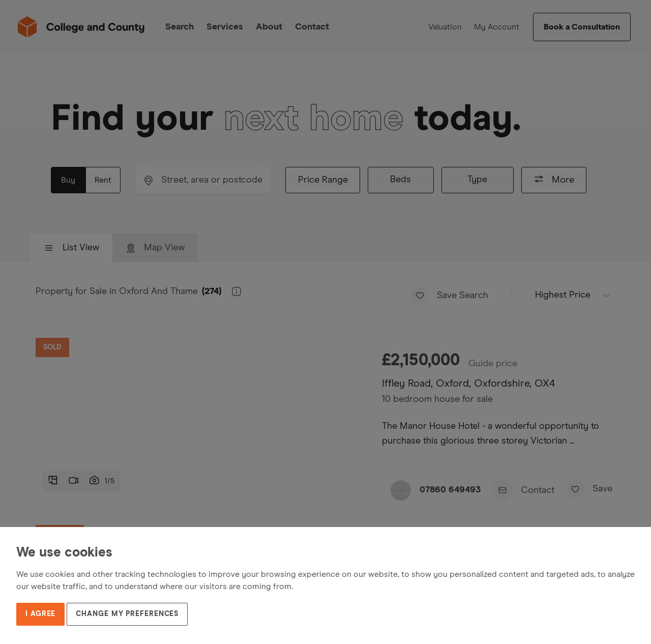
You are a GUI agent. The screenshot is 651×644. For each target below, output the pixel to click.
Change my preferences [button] (127, 614)
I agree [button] (40, 614)
